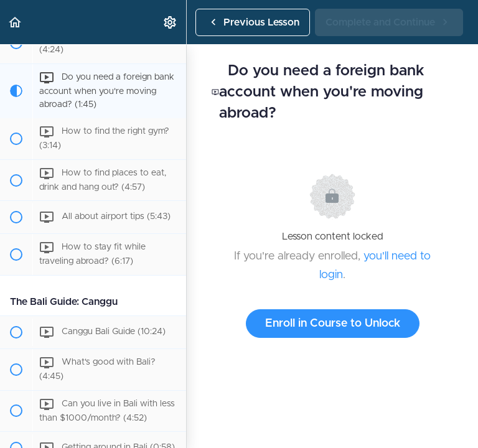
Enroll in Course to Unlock (333, 324)
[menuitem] (171, 22)
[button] (16, 22)
